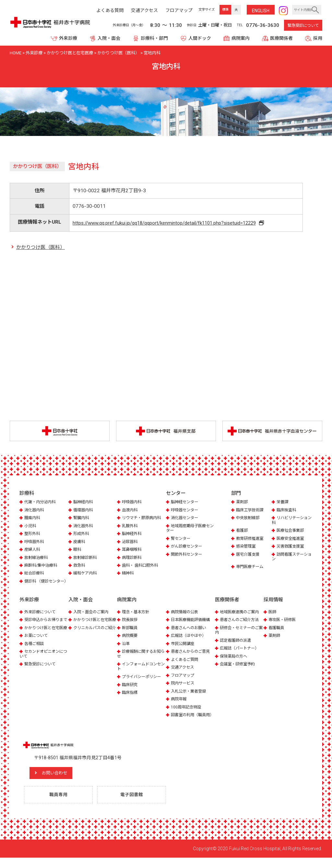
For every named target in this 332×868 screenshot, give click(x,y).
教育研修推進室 (251, 539)
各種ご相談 (35, 658)
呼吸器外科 (35, 542)
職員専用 (59, 805)
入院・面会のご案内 (92, 617)
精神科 (128, 574)
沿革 (126, 649)
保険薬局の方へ (235, 661)
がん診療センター (188, 547)
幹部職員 (130, 633)
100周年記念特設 (187, 712)
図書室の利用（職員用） (187, 722)
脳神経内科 (84, 502)
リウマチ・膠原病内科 (143, 518)
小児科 (31, 526)
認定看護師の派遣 (237, 645)
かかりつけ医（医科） (41, 248)
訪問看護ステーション (291, 557)
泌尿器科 (130, 542)
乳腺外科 (130, 526)
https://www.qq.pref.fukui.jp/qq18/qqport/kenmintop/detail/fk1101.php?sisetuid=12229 (166, 223)
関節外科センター (188, 555)
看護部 (242, 531)
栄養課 (283, 502)
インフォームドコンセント (141, 671)
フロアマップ (184, 680)
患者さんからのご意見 (192, 657)
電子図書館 (133, 805)
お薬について (37, 650)
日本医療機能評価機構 (192, 625)
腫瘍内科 (33, 518)
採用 (318, 38)
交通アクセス (183, 672)
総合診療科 (35, 574)
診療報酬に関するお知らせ (141, 659)
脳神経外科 (132, 534)
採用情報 (273, 605)
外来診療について (41, 617)
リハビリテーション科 (291, 521)
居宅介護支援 (249, 555)
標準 (225, 10)
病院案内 (241, 38)
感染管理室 (247, 547)
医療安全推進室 (291, 539)
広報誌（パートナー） (241, 653)
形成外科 (82, 534)
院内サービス (184, 688)
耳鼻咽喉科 (132, 550)
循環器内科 (84, 511)
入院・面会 (109, 38)
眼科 (77, 550)
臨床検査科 (287, 511)
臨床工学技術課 (251, 511)
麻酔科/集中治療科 (42, 566)
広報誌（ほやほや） (190, 641)
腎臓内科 (82, 518)
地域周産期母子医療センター (190, 529)
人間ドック (200, 38)
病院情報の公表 (186, 617)
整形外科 (33, 534)
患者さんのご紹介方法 (241, 625)
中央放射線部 (249, 518)
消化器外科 (84, 526)
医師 (273, 617)
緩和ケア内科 (86, 574)
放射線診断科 (86, 558)
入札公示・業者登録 (190, 696)
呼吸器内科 (132, 502)
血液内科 (130, 511)
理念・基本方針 (137, 617)
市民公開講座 (184, 649)
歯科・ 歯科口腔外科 (141, 566)
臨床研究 (130, 690)
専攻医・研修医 (283, 625)
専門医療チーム (251, 567)
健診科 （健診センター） (41, 584)
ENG (261, 11)
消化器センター (186, 518)
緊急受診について (303, 26)
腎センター (181, 539)
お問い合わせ (60, 783)
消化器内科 (35, 511)
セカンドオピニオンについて (43, 668)
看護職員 (277, 633)
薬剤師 (275, 641)
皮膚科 (80, 542)
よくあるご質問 (186, 665)
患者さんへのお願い (190, 633)
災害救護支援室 (291, 547)
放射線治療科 (37, 558)
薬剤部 (242, 502)
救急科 (80, 566)
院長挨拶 (130, 625)
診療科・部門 (154, 38)
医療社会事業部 (291, 531)
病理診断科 (132, 558)
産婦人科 (33, 550)
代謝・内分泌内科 (41, 502)
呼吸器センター (186, 511)
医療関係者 (281, 38)
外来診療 (68, 38)
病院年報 (179, 704)
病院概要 (130, 641)
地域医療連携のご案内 (241, 617)
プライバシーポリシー (143, 682)
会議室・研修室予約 (239, 669)
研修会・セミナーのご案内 (238, 635)
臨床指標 (130, 698)
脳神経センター (186, 502)
